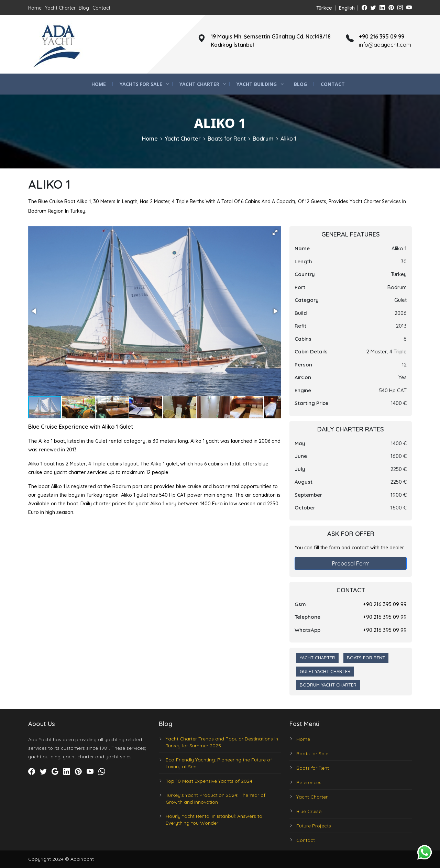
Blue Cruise (309, 811)
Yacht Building (257, 84)
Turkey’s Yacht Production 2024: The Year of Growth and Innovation (216, 799)
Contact (101, 8)
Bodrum (263, 139)
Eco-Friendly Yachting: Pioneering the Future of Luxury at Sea (219, 763)
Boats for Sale (312, 754)
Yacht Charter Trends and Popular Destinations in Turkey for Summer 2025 (222, 742)
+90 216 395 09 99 (385, 604)
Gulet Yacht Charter (325, 671)
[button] (275, 232)
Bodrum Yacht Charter (328, 685)
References (309, 782)
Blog (84, 8)
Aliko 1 (288, 139)
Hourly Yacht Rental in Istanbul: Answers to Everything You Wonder (214, 820)
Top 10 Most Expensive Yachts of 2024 (209, 781)
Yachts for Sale (141, 84)
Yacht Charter (60, 8)
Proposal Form (351, 563)
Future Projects (314, 826)
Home (35, 8)
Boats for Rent (227, 139)
